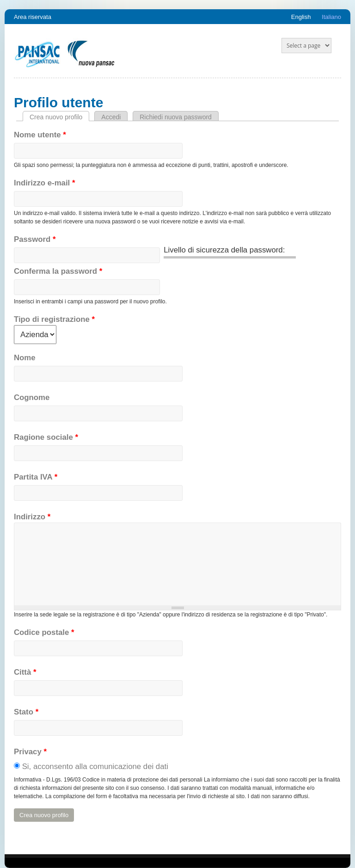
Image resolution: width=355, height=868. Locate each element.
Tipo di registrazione (54, 319)
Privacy (30, 752)
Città (25, 672)
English (301, 17)
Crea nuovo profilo (59, 117)
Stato (26, 712)
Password (35, 239)
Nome (25, 358)
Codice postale (44, 632)
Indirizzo (32, 517)
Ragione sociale (46, 437)
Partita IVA (36, 477)
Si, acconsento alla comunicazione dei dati (95, 766)
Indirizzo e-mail (44, 183)
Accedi (111, 117)
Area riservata (33, 17)
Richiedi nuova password (176, 117)
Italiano (331, 17)
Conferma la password (58, 271)
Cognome (32, 397)
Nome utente (40, 135)
